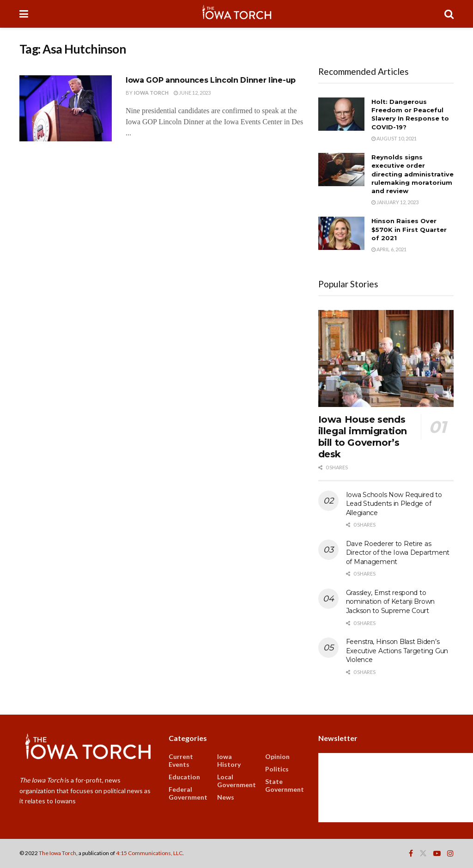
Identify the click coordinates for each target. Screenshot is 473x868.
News (226, 797)
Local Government (236, 781)
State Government (285, 785)
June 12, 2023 (192, 93)
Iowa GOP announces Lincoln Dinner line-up (211, 80)
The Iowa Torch (58, 853)
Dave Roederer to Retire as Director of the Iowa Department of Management (398, 553)
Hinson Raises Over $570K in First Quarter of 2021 (409, 229)
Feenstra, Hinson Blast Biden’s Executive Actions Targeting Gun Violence (397, 651)
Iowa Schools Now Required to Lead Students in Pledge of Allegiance (394, 504)
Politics (277, 769)
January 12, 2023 (395, 202)
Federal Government (188, 793)
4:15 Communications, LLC (149, 853)
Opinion (277, 756)
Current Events (181, 760)
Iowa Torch (151, 93)
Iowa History (229, 760)
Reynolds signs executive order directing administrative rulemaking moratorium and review (412, 174)
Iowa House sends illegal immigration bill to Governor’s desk (363, 437)
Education (184, 777)
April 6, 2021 (389, 249)
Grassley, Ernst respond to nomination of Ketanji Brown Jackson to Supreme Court (390, 602)
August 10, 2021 (394, 138)
